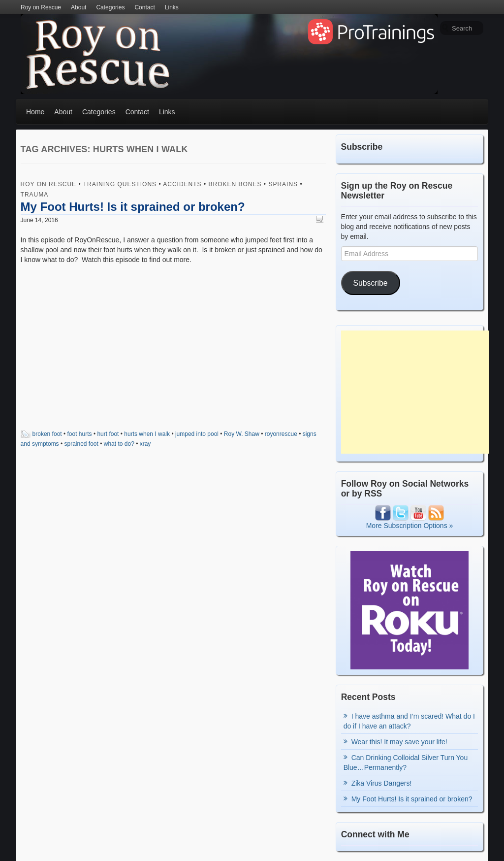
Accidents (182, 184)
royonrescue (281, 434)
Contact (144, 7)
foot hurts (80, 434)
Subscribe (371, 283)
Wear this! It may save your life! (399, 742)
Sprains (283, 184)
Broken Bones (235, 184)
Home (35, 112)
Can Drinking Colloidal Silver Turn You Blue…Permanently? (406, 762)
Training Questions (120, 184)
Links (172, 7)
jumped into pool (197, 434)
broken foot (47, 434)
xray (145, 444)
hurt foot (108, 434)
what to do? (119, 444)
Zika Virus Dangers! (382, 783)
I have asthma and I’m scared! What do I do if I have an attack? (409, 721)
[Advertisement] (415, 392)
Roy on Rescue (41, 7)
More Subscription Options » (410, 526)
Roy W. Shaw (242, 434)
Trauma (35, 195)
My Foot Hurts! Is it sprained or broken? (133, 207)
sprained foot (81, 444)
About (79, 7)
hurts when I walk (147, 434)
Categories (110, 7)
